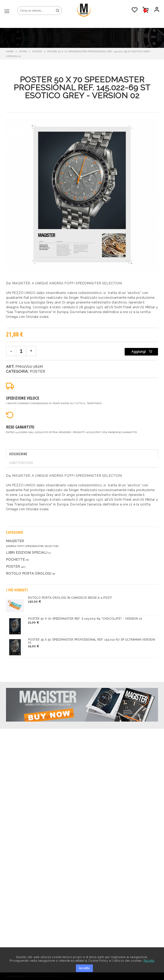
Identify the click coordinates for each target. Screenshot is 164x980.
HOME (10, 51)
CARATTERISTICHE (21, 463)
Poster (37, 51)
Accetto (84, 968)
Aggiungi (141, 352)
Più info (149, 961)
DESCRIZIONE (18, 454)
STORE (23, 51)
